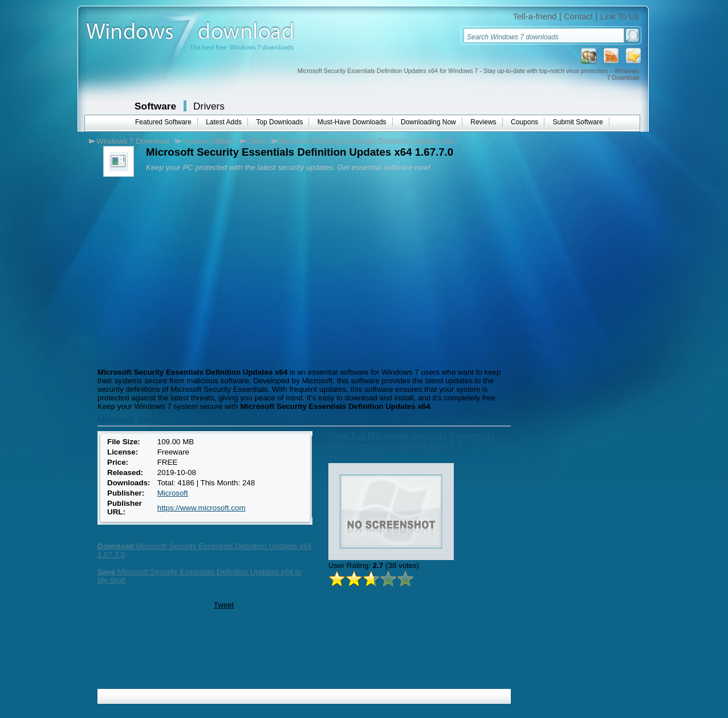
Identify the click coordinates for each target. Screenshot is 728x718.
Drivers (209, 106)
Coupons (524, 122)
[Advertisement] (190, 271)
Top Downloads (279, 122)
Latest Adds (224, 122)
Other (256, 141)
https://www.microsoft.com (202, 508)
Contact (578, 17)
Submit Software (578, 122)
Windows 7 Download (133, 141)
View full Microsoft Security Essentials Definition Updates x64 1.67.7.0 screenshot (412, 446)
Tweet (224, 605)
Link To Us (620, 17)
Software (155, 106)
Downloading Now (428, 122)
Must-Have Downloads (352, 122)
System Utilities (208, 141)
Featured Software (163, 122)
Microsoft (173, 493)
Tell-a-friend (535, 17)
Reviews (483, 122)
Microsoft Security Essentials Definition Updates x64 (367, 141)
